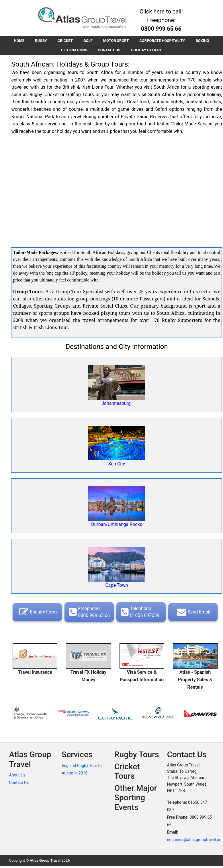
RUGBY (40, 41)
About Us (17, 776)
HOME (17, 41)
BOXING (205, 41)
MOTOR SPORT (117, 41)
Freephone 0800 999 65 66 (89, 613)
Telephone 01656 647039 (139, 613)
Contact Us (19, 784)
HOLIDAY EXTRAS (147, 51)
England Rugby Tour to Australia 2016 (82, 770)
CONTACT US (109, 51)
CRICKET (64, 41)
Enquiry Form (37, 613)
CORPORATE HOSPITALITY (164, 41)
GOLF (88, 41)
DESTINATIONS (74, 51)
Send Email (193, 613)
